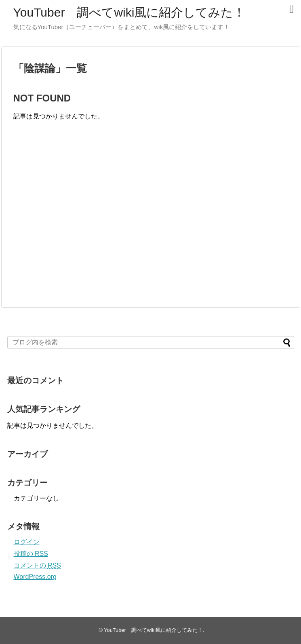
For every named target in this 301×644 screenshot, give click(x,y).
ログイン (27, 542)
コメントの (37, 565)
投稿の (31, 554)
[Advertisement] (81, 222)
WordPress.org (35, 577)
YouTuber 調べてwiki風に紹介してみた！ (129, 12)
